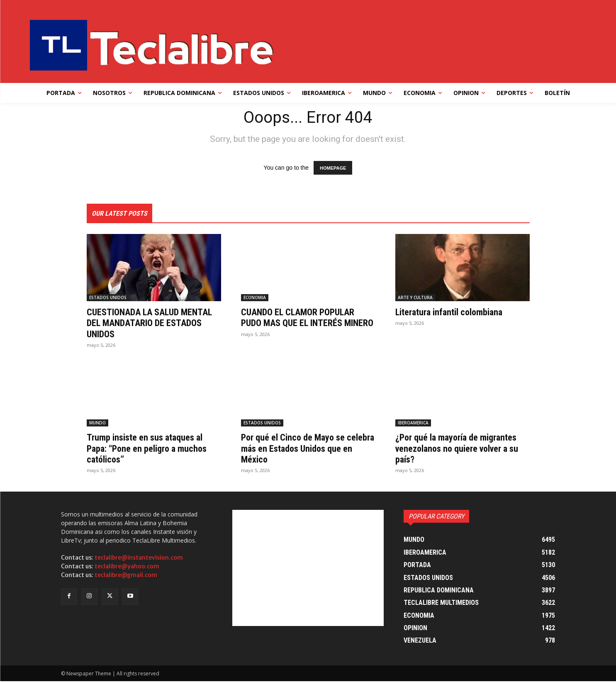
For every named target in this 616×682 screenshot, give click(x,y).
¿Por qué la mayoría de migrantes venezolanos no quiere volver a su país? (463, 449)
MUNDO (97, 424)
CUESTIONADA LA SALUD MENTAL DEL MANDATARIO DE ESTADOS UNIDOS (148, 324)
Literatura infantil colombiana (454, 313)
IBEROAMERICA (413, 424)
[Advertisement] (308, 569)
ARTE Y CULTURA (415, 298)
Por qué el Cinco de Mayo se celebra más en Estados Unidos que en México (304, 449)
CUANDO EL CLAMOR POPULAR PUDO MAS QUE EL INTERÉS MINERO (303, 324)
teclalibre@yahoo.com (127, 567)
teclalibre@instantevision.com (139, 558)
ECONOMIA (255, 298)
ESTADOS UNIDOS (108, 298)
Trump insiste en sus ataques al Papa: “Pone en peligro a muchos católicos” (153, 449)
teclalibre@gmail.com (126, 576)
